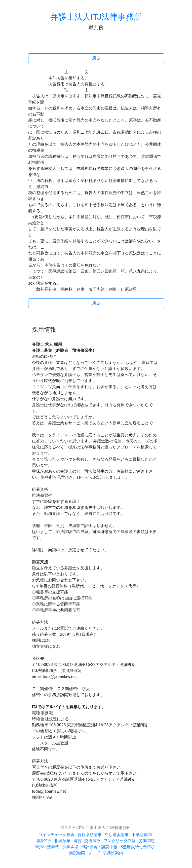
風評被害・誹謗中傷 (99, 847)
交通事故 (92, 841)
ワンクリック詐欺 (120, 841)
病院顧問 (77, 853)
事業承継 (70, 847)
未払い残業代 (47, 847)
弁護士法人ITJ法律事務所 (96, 17)
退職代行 (43, 841)
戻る (96, 58)
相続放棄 (62, 841)
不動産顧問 (142, 835)
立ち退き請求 (117, 835)
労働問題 (147, 841)
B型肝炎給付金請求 (138, 847)
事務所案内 (113, 853)
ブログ (94, 853)
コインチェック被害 (56, 835)
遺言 (78, 841)
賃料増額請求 (90, 835)
